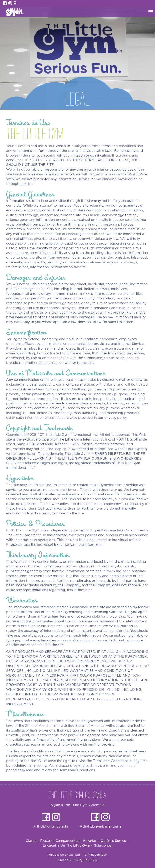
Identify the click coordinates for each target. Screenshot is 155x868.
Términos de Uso (95, 855)
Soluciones (103, 846)
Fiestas (47, 841)
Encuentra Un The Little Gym (68, 846)
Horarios (91, 841)
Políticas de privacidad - (65, 855)
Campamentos (69, 841)
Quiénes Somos (114, 841)
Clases (32, 841)
